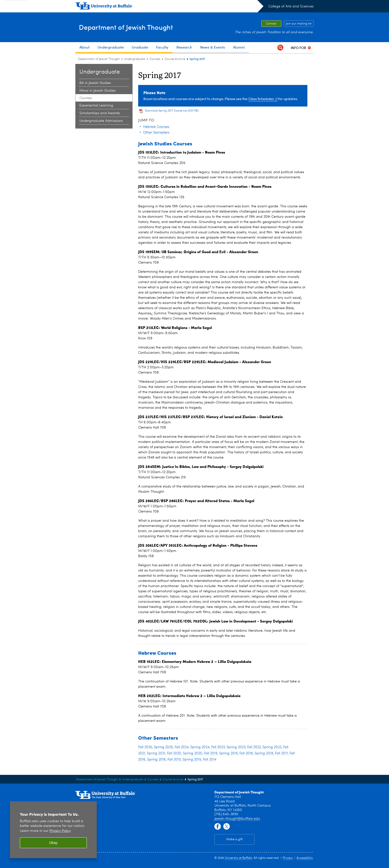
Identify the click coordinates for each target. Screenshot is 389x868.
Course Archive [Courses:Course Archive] (175, 59)
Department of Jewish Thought (138, 27)
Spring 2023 (236, 747)
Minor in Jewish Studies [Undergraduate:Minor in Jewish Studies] (97, 91)
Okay (53, 843)
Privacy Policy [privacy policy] (60, 831)
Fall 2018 (246, 753)
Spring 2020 (193, 753)
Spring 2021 (156, 753)
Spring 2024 (200, 747)
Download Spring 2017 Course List (172, 111)
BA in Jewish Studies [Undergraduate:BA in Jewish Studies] (95, 83)
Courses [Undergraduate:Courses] (155, 59)
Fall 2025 (145, 747)
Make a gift (234, 839)
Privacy (288, 858)
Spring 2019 (228, 753)
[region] (53, 830)
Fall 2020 (174, 753)
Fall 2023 (218, 747)
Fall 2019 (211, 753)
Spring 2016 (156, 759)
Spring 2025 (163, 747)
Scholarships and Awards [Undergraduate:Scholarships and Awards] (100, 113)
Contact (271, 24)
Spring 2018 (264, 753)
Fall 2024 (182, 747)
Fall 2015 (174, 759)
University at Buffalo (238, 858)
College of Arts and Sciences (291, 6)
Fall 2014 (210, 759)
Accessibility (305, 858)
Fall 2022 (254, 747)
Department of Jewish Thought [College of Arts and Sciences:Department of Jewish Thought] (99, 59)
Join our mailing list (299, 24)
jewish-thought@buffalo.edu (237, 819)
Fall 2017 (281, 753)
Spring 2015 (192, 759)
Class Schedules (263, 99)
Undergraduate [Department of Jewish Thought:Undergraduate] (135, 59)
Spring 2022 (272, 747)
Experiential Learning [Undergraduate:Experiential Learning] (96, 106)
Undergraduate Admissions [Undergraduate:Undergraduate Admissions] (101, 121)
